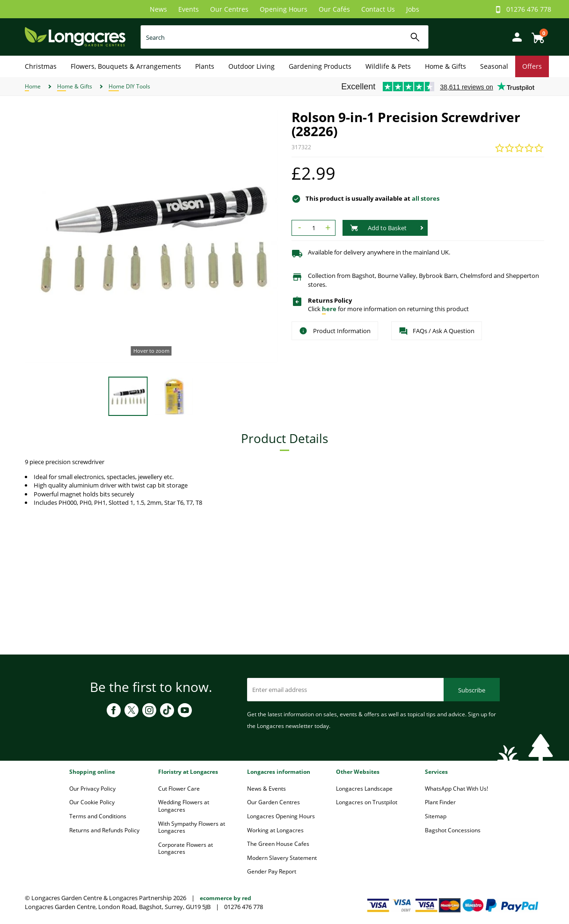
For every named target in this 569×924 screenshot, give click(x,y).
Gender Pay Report (272, 871)
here (329, 309)
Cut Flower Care (179, 789)
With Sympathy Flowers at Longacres (192, 827)
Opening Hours (284, 9)
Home (33, 86)
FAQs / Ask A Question (437, 331)
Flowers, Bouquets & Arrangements (126, 66)
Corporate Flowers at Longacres (186, 848)
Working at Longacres (275, 830)
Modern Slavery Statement (282, 858)
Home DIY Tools (129, 86)
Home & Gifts (445, 66)
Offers (532, 66)
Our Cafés (334, 9)
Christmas (41, 66)
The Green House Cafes (278, 844)
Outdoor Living (252, 66)
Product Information (335, 331)
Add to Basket (378, 228)
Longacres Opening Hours (281, 816)
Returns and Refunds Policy (104, 830)
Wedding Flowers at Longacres (184, 806)
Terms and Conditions (98, 816)
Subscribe (472, 690)
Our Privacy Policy (92, 789)
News (158, 9)
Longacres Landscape (364, 789)
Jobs (413, 9)
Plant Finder (440, 802)
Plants (205, 66)
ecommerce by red (226, 898)
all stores (426, 198)
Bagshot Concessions (453, 830)
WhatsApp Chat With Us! (456, 789)
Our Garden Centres (274, 802)
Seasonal (494, 66)
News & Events (266, 789)
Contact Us (378, 9)
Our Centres (229, 9)
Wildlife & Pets (388, 66)
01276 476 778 (529, 9)
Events (189, 9)
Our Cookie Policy (92, 802)
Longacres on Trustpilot (367, 802)
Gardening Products (320, 66)
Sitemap (436, 816)
